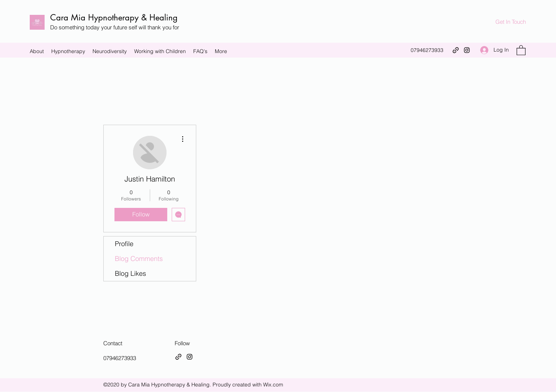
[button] (521, 50)
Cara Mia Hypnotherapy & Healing (114, 17)
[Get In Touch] (511, 22)
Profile (124, 244)
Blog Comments (139, 259)
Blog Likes (130, 273)
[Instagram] (467, 50)
